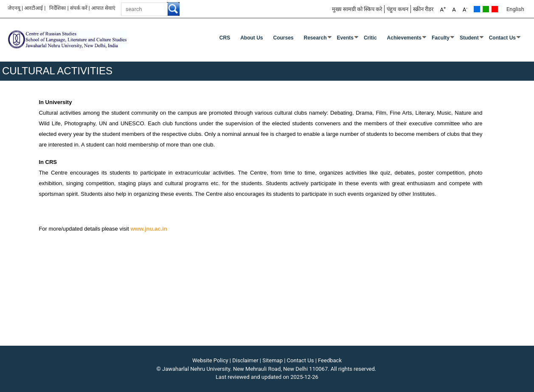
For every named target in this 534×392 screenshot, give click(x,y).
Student (469, 38)
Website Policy (210, 360)
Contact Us (502, 38)
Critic (370, 38)
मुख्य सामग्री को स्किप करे (357, 9)
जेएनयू (14, 8)
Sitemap (273, 360)
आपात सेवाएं (103, 8)
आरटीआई (34, 8)
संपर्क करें (79, 8)
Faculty (441, 38)
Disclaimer (245, 360)
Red (495, 9)
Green (486, 9)
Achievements (404, 38)
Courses (283, 38)
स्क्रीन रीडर (423, 9)
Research (315, 38)
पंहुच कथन (397, 9)
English (515, 9)
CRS (225, 38)
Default (477, 9)
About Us (252, 38)
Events (345, 38)
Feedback (330, 360)
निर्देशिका (58, 8)
